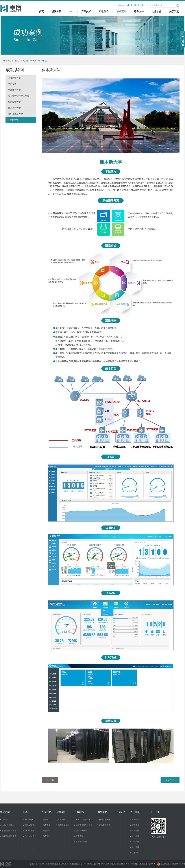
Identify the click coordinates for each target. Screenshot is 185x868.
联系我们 (135, 853)
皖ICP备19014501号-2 (103, 864)
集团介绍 (135, 820)
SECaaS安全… (31, 825)
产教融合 (104, 11)
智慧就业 (47, 836)
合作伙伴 (157, 11)
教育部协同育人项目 (84, 820)
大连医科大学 (14, 108)
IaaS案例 (33, 61)
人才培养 (135, 836)
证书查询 (80, 836)
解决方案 (57, 11)
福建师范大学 (14, 90)
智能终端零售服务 (9, 836)
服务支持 (139, 11)
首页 (41, 11)
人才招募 (135, 847)
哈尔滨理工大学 (15, 114)
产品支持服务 (105, 825)
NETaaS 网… (30, 820)
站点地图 (134, 864)
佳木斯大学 (13, 120)
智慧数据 (47, 825)
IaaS (71, 11)
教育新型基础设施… (10, 831)
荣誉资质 (135, 825)
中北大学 (12, 84)
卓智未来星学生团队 (84, 825)
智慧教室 (47, 820)
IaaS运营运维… (8, 825)
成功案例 (121, 11)
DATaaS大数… (31, 836)
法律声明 (152, 864)
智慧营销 (47, 831)
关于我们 (174, 11)
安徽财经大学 (14, 78)
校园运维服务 (105, 820)
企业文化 (135, 842)
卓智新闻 (135, 831)
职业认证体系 (81, 831)
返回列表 (170, 780)
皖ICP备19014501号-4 (120, 864)
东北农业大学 (14, 102)
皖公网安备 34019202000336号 (171, 864)
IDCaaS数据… (30, 831)
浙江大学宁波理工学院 (18, 96)
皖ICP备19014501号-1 (85, 864)
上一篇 (50, 780)
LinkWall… (6, 820)
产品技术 (86, 11)
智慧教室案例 (64, 825)
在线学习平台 (81, 842)
